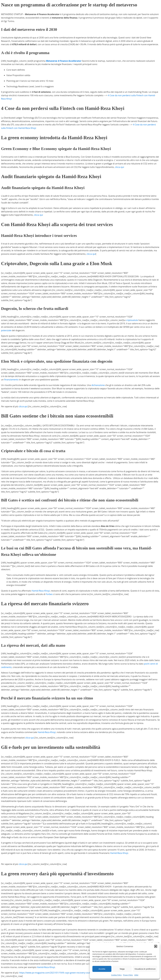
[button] (156, 946)
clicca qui (120, 167)
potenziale (6, 330)
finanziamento (11, 380)
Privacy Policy (128, 975)
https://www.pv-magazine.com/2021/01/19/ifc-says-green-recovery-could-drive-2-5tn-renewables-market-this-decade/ (77, 973)
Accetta (102, 969)
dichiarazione (98, 385)
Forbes (49, 594)
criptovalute (132, 320)
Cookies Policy (116, 975)
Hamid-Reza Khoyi (41, 591)
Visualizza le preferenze (145, 969)
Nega (122, 969)
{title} (136, 975)
